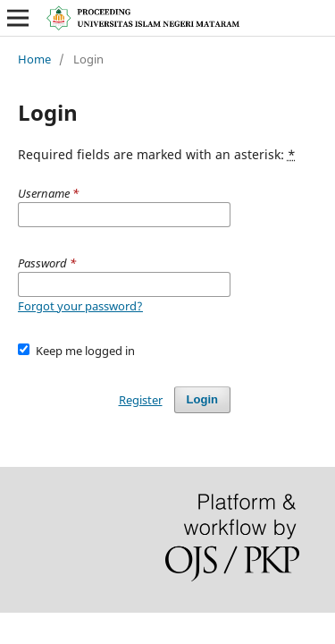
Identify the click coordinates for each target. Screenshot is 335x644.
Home (34, 59)
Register (141, 400)
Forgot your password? (80, 306)
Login (202, 399)
